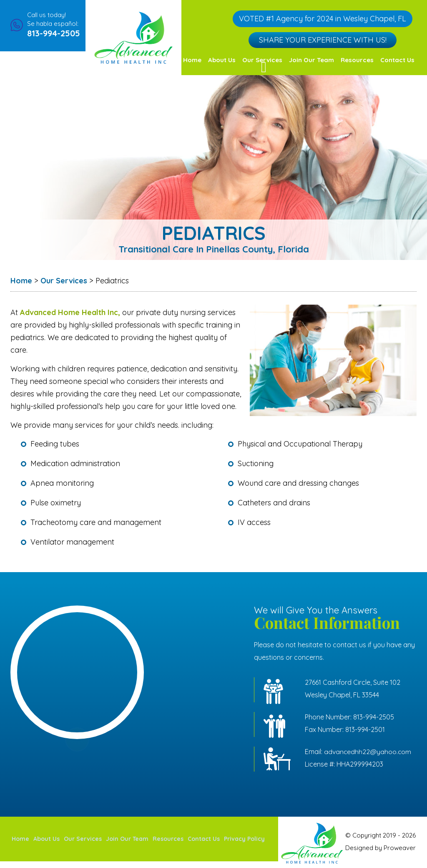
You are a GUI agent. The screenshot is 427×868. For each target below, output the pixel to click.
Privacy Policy (244, 842)
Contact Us (397, 60)
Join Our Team (311, 60)
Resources (357, 60)
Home (192, 60)
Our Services (83, 842)
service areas (77, 743)
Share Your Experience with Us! (322, 39)
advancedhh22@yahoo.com (368, 752)
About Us (222, 60)
